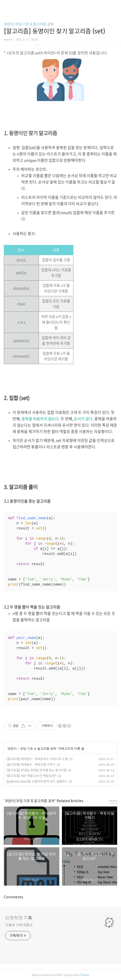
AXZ (59, 975)
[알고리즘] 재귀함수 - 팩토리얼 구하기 (31, 765)
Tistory (85, 975)
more (113, 801)
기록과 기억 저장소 (19, 925)
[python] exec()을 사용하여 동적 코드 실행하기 (37, 781)
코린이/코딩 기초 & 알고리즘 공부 (29, 24)
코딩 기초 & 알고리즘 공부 (38, 749)
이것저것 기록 (19, 918)
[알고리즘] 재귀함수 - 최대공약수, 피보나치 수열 (37, 759)
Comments (14, 897)
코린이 (12, 749)
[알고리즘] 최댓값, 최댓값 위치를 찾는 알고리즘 (37, 770)
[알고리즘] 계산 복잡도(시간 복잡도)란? (32, 776)
